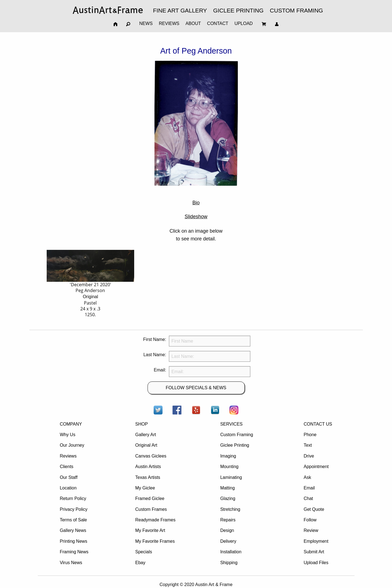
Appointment (316, 467)
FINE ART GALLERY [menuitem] (180, 10)
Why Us (68, 435)
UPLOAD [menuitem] (244, 23)
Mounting (229, 467)
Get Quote (314, 509)
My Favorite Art (150, 530)
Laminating (231, 477)
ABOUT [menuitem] (193, 23)
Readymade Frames (155, 520)
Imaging (228, 456)
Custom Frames (151, 509)
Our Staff (69, 477)
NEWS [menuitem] (146, 23)
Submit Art (314, 552)
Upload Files (316, 563)
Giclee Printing (235, 445)
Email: (160, 370)
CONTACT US (318, 424)
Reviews (68, 456)
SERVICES (232, 424)
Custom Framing (237, 435)
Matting (228, 488)
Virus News (71, 563)
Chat (308, 498)
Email (309, 488)
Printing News (73, 541)
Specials (144, 552)
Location (68, 488)
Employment (316, 541)
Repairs (228, 520)
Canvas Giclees (151, 456)
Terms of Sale (73, 520)
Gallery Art (146, 435)
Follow (310, 520)
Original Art (146, 445)
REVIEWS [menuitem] (169, 23)
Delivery (228, 541)
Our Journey (72, 445)
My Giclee (145, 488)
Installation (231, 552)
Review (311, 530)
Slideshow (196, 217)
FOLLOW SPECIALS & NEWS (196, 388)
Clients (67, 467)
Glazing (228, 498)
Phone (310, 435)
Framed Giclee (150, 498)
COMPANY (71, 424)
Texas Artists (148, 477)
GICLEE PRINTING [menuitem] (238, 10)
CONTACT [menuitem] (218, 23)
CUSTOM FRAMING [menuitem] (296, 10)
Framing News (74, 552)
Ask (307, 477)
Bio (196, 203)
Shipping (229, 563)
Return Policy (73, 498)
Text (308, 445)
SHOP (142, 424)
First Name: (155, 339)
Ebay (140, 563)
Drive (309, 456)
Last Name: (155, 355)
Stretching (230, 509)
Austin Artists (148, 467)
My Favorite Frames (155, 541)
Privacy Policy (74, 509)
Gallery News (73, 530)
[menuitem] (108, 10)
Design (227, 530)
